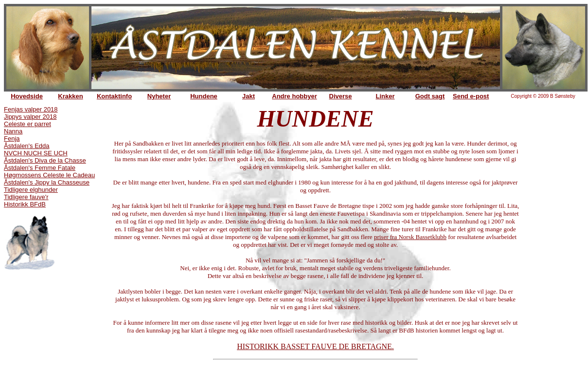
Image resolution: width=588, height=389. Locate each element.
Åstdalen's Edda (27, 146)
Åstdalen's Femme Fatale (40, 168)
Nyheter (159, 96)
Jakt (249, 96)
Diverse (341, 96)
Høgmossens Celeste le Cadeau (49, 175)
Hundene (204, 96)
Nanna (13, 131)
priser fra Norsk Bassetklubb (410, 237)
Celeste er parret (27, 124)
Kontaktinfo (114, 96)
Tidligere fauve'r (26, 197)
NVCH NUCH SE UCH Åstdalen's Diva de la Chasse (45, 157)
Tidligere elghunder (31, 190)
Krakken (70, 96)
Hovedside (27, 96)
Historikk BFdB (25, 204)
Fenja (12, 139)
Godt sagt (430, 96)
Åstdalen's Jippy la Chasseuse (47, 182)
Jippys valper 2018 (30, 117)
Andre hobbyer (294, 96)
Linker (385, 96)
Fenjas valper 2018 (31, 109)
